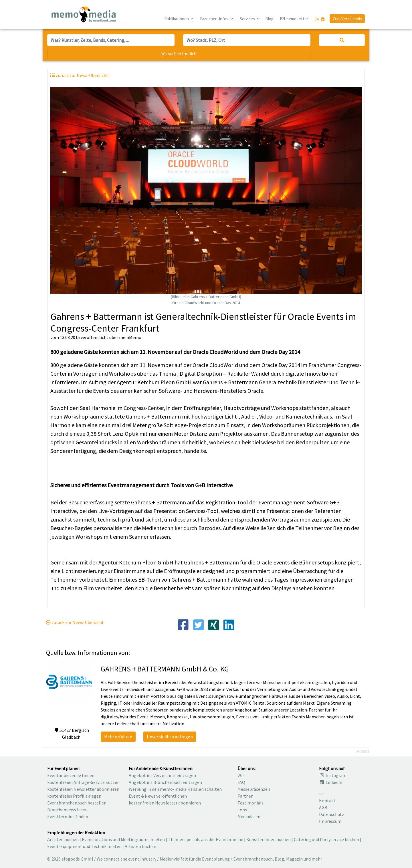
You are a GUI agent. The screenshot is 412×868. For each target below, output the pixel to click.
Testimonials (250, 803)
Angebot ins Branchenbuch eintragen (165, 782)
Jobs (242, 810)
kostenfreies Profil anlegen (74, 796)
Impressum (330, 821)
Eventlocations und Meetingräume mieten (123, 839)
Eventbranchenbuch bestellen (77, 803)
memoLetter (294, 19)
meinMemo (130, 337)
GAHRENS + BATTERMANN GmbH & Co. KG (165, 669)
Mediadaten (249, 817)
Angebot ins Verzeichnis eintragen (162, 775)
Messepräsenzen (254, 789)
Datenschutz (332, 814)
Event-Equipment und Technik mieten (84, 846)
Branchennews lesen (67, 810)
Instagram (333, 775)
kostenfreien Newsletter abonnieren (83, 789)
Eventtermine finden (68, 817)
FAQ (241, 782)
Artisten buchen (63, 839)
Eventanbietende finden (71, 775)
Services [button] (248, 19)
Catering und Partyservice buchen (326, 839)
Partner (245, 796)
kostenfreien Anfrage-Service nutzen (83, 782)
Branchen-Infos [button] (215, 19)
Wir (241, 775)
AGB (323, 807)
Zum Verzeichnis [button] (347, 19)
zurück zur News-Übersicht (75, 622)
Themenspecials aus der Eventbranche (206, 839)
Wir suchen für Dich (179, 54)
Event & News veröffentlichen (158, 796)
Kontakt (327, 800)
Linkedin (331, 782)
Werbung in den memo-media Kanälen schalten (175, 789)
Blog (269, 19)
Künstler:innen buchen (269, 839)
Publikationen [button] (177, 19)
